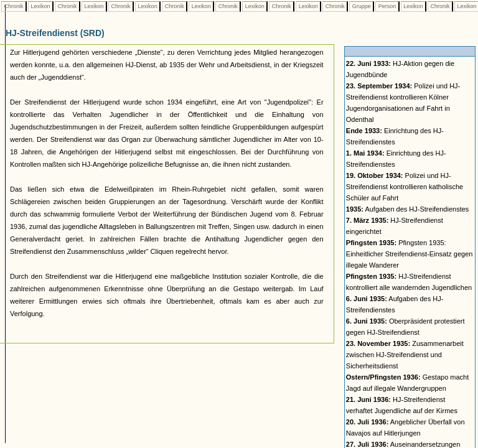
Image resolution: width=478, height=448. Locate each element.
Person (387, 6)
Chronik (14, 6)
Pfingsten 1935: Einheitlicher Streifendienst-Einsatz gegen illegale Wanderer (410, 254)
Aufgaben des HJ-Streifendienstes (408, 209)
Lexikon (40, 6)
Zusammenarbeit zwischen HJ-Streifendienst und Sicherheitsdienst (405, 355)
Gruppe (361, 6)
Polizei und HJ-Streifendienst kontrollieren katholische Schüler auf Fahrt (405, 187)
